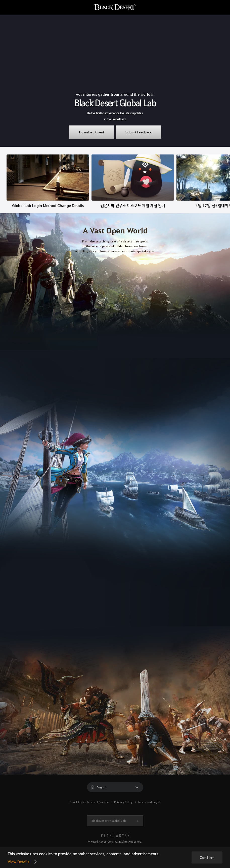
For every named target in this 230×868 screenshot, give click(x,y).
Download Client (92, 132)
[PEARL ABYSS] (115, 835)
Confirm (207, 857)
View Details (18, 862)
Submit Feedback (139, 132)
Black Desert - (109, 821)
